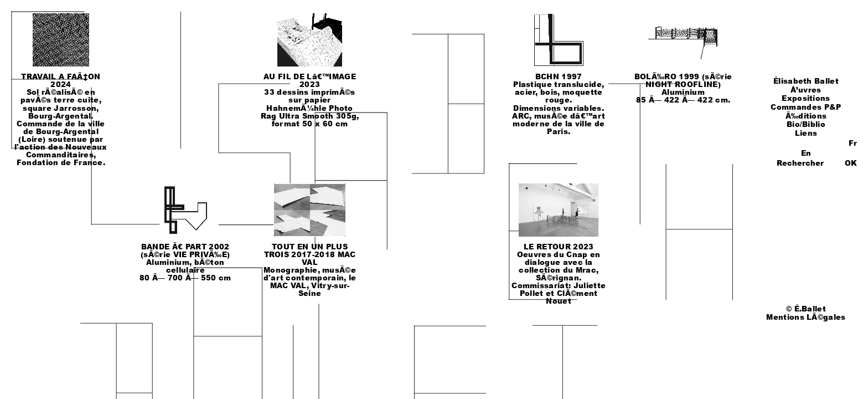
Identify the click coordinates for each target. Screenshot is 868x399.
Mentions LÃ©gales (806, 317)
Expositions (806, 98)
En (806, 153)
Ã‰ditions (806, 116)
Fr (853, 143)
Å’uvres (806, 90)
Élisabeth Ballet (806, 81)
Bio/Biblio (806, 124)
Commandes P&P (806, 107)
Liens (806, 133)
